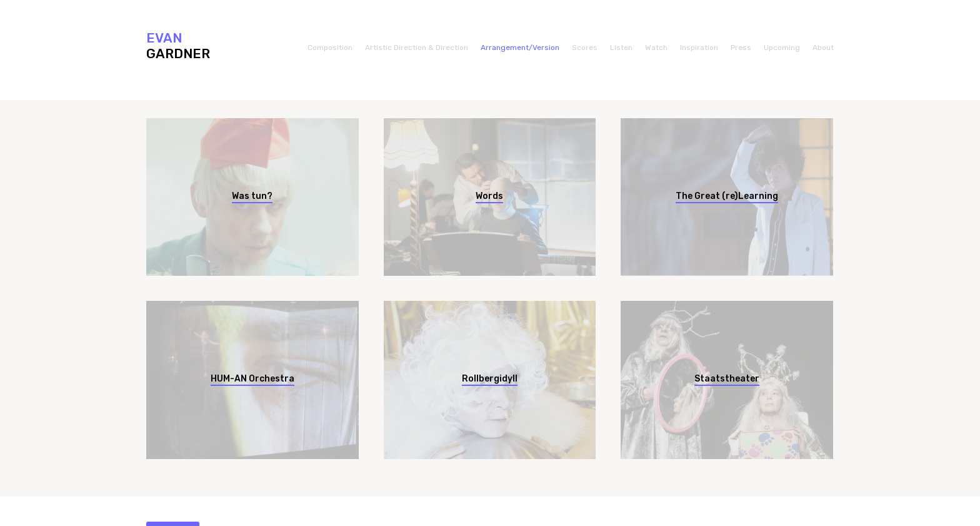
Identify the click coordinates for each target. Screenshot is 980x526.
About (823, 48)
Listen (621, 48)
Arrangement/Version (520, 48)
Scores (585, 48)
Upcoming (782, 48)
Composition (330, 48)
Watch (656, 48)
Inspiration (699, 48)
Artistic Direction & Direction (417, 48)
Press (741, 48)
